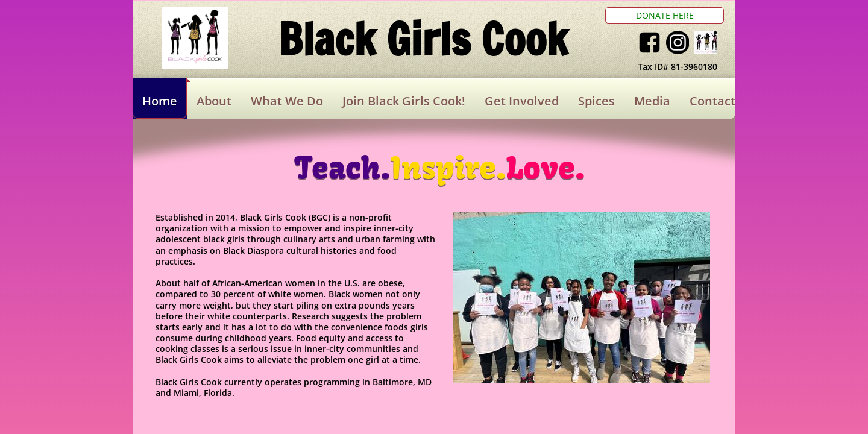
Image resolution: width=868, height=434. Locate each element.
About (214, 101)
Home (160, 101)
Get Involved (522, 101)
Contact (712, 101)
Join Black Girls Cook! (404, 101)
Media (652, 101)
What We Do (287, 101)
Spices (596, 101)
